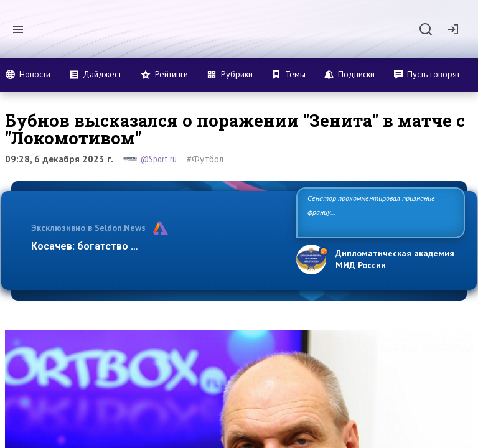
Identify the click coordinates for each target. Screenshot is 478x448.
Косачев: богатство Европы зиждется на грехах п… (157, 246)
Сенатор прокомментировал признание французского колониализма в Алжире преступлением (371, 212)
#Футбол (205, 159)
